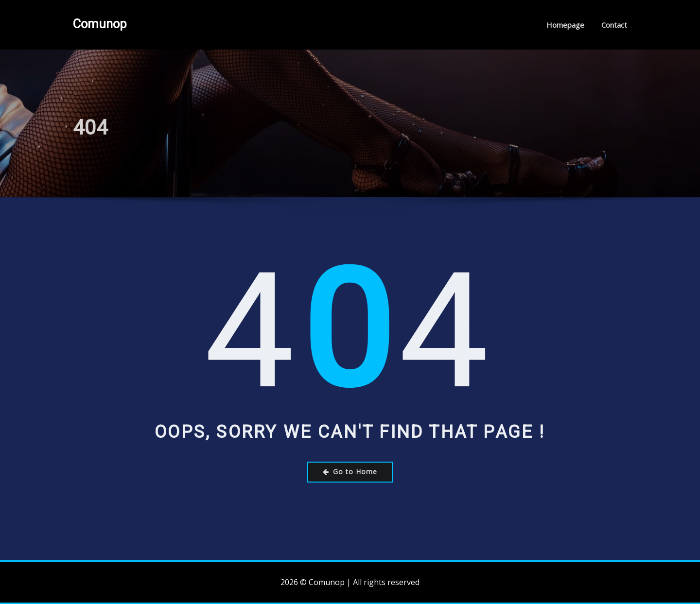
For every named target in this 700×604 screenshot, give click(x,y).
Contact (614, 25)
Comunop (100, 24)
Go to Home (350, 472)
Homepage (565, 25)
